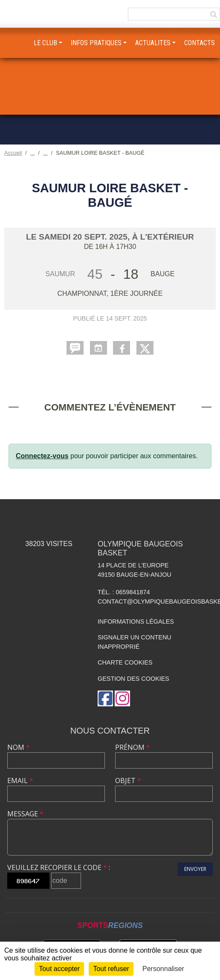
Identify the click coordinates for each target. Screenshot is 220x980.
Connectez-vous (42, 456)
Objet (128, 781)
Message (25, 814)
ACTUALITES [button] (153, 43)
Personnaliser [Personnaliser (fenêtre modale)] (163, 969)
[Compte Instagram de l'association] (122, 698)
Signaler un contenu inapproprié (135, 642)
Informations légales (136, 622)
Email (20, 781)
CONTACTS (200, 43)
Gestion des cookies (133, 679)
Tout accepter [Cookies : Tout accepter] (59, 969)
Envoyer (195, 869)
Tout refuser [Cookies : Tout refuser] (111, 969)
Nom (19, 747)
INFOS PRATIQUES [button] (96, 43)
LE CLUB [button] (45, 43)
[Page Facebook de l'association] (105, 698)
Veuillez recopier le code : (59, 867)
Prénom (133, 747)
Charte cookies (125, 662)
